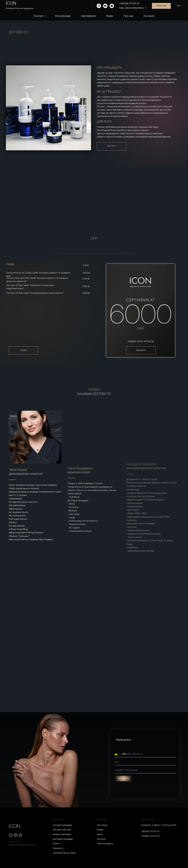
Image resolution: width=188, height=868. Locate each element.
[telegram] (99, 6)
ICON (14, 826)
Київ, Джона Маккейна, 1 (133, 8)
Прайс (110, 16)
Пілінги (56, 844)
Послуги (39, 16)
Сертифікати (88, 16)
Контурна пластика (62, 830)
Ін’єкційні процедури (62, 825)
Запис (100, 835)
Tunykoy (33, 845)
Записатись (137, 778)
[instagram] (112, 6)
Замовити (112, 146)
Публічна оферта (105, 844)
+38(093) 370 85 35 (129, 4)
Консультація (63, 16)
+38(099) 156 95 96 (150, 836)
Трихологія (58, 848)
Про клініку (102, 825)
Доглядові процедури (63, 839)
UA (178, 6)
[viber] (105, 6)
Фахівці (100, 830)
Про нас (129, 16)
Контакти (149, 16)
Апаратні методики (62, 835)
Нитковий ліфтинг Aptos (64, 853)
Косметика (161, 6)
